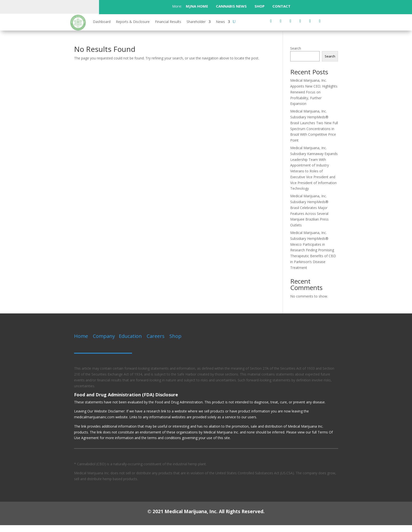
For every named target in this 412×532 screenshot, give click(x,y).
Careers (156, 336)
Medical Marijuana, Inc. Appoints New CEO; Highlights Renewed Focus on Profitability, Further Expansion (314, 92)
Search (296, 48)
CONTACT (282, 6)
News (220, 22)
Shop (175, 336)
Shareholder (196, 22)
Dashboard (102, 22)
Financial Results (168, 22)
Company (104, 336)
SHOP (260, 6)
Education (130, 336)
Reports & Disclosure (133, 22)
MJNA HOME (196, 6)
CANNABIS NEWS (231, 6)
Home (81, 336)
